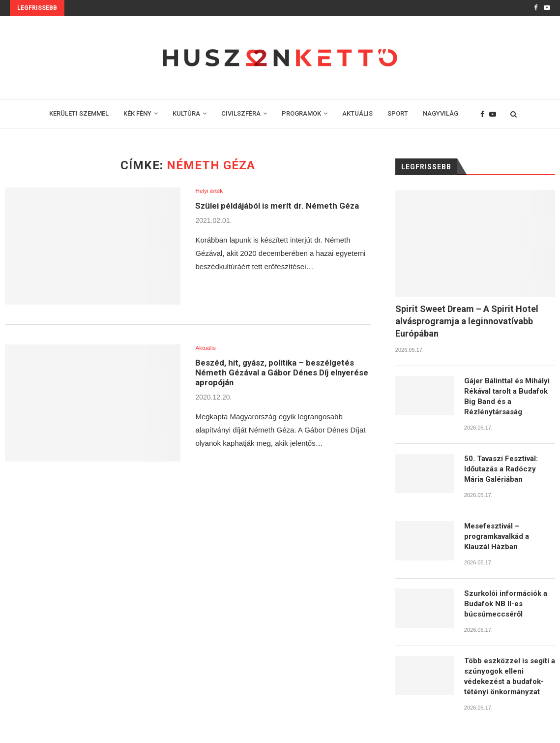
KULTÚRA (186, 113)
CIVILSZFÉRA (241, 113)
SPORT (398, 113)
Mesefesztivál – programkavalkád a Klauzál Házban (497, 536)
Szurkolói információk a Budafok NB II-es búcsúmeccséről (506, 604)
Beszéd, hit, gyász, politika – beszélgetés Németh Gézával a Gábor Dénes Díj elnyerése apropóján (279, 374)
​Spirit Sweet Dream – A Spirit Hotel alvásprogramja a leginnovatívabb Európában (467, 321)
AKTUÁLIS (357, 113)
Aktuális (206, 348)
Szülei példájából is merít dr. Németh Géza (282, 206)
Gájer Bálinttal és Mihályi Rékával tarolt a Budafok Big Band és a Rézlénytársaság (507, 396)
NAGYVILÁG (441, 113)
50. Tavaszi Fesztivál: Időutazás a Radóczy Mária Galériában (501, 469)
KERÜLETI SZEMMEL (79, 113)
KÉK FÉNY (137, 113)
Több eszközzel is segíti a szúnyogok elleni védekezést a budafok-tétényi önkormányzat (510, 676)
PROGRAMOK (301, 113)
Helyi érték (210, 191)
